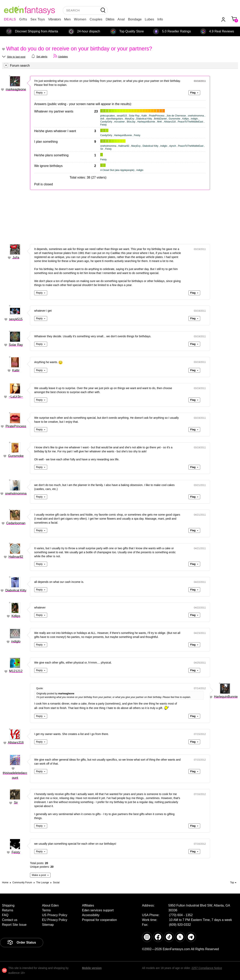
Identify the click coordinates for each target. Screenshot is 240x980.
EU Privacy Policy (55, 920)
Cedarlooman (16, 523)
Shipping (8, 905)
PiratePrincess (16, 426)
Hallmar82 (16, 557)
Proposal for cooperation (99, 920)
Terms (46, 910)
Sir (16, 803)
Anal (121, 19)
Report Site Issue (14, 925)
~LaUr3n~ (16, 397)
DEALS (10, 19)
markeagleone (16, 89)
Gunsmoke (16, 456)
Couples (96, 19)
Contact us (10, 920)
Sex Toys (38, 19)
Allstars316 (16, 743)
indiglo (16, 641)
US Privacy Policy (55, 915)
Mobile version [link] (92, 968)
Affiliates (88, 905)
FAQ (5, 915)
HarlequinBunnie (226, 697)
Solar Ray (16, 345)
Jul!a (16, 258)
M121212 (16, 671)
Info (160, 19)
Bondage (135, 19)
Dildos (110, 19)
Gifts (23, 19)
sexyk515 (16, 319)
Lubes (149, 19)
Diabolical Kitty (16, 590)
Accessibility (91, 915)
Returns (8, 910)
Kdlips (16, 616)
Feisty (16, 852)
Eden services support (98, 910)
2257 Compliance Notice (207, 968)
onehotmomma (16, 494)
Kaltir (16, 370)
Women (80, 19)
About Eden (50, 905)
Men (67, 19)
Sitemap (48, 925)
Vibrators (55, 19)
